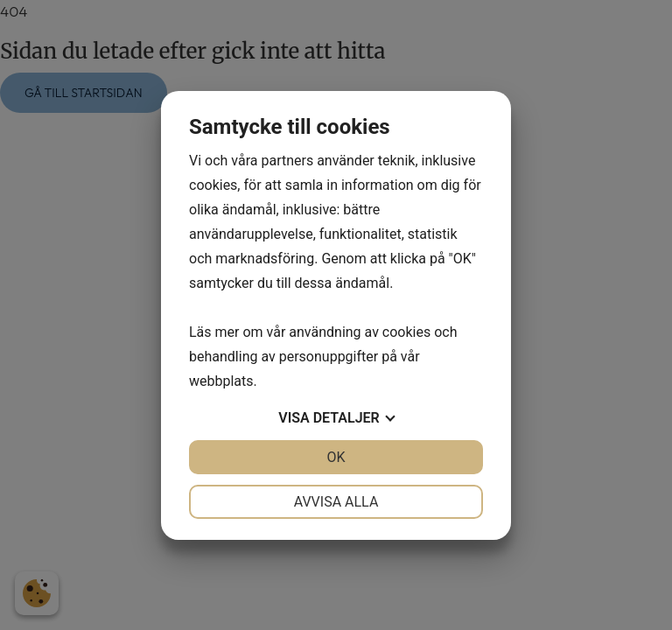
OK (336, 457)
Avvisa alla (336, 502)
